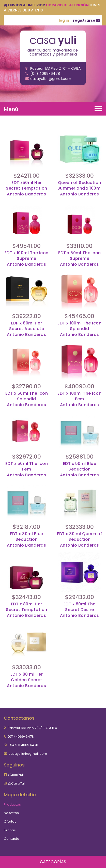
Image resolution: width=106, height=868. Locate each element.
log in (64, 20)
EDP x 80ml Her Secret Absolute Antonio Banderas (26, 329)
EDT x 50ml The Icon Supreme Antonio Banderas (80, 259)
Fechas (10, 830)
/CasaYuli (16, 775)
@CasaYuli (17, 783)
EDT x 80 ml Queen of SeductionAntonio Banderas (79, 540)
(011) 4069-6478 (21, 737)
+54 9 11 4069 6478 (23, 745)
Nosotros (11, 813)
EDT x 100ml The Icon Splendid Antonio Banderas (79, 329)
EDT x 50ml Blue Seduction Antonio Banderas (80, 469)
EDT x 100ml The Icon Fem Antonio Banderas (79, 399)
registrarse (86, 20)
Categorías (53, 862)
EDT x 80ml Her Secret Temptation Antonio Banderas (27, 610)
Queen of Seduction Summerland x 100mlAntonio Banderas (80, 189)
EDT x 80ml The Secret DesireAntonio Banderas (80, 610)
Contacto (12, 839)
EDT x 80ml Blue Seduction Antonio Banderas (26, 540)
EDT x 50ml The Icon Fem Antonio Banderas (27, 469)
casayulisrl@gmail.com (28, 754)
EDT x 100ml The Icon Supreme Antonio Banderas (27, 259)
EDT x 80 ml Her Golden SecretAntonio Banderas (26, 680)
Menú (11, 109)
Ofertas (10, 822)
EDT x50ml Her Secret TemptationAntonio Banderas (27, 189)
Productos (12, 805)
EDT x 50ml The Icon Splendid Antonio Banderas (27, 399)
